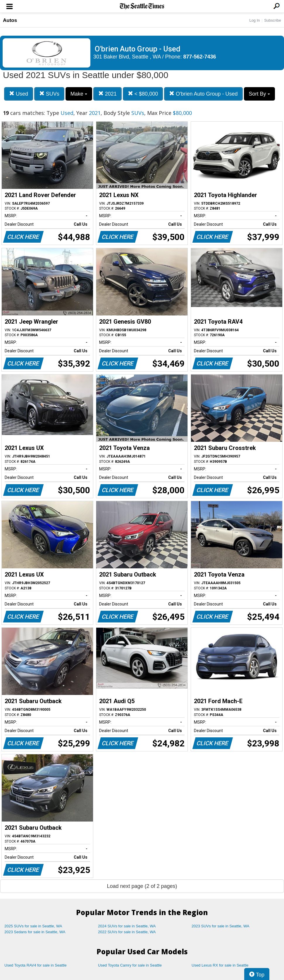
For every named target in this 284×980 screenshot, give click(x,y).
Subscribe (273, 20)
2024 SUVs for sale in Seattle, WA (127, 926)
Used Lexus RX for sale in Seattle (220, 965)
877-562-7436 (200, 57)
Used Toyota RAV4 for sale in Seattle (36, 965)
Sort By (259, 94)
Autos (10, 20)
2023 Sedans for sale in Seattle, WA (35, 932)
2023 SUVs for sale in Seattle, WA (221, 926)
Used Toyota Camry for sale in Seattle (130, 965)
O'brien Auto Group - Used (203, 94)
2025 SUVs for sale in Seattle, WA (33, 926)
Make (79, 94)
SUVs (49, 94)
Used (19, 94)
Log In (254, 20)
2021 (107, 94)
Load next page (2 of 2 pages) (142, 886)
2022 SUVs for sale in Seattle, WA (127, 932)
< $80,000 (143, 94)
